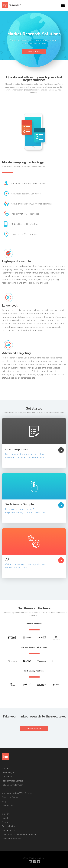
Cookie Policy (8, 830)
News (5, 822)
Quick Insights (9, 773)
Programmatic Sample (13, 781)
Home (5, 768)
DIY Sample (8, 777)
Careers (6, 814)
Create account (34, 729)
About (5, 818)
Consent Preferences (12, 839)
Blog (4, 801)
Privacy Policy (8, 826)
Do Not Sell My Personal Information (19, 835)
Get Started (34, 52)
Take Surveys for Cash (13, 785)
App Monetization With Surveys (17, 793)
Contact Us (7, 806)
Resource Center (10, 797)
